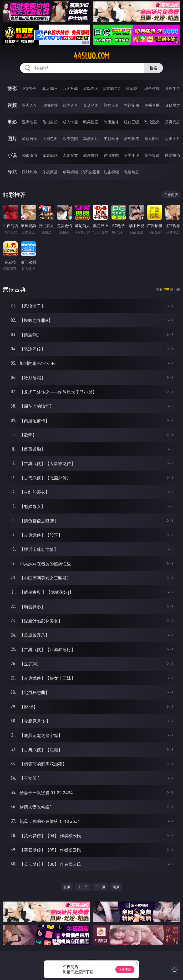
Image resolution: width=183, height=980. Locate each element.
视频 (12, 105)
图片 (12, 138)
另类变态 (173, 122)
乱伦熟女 (152, 122)
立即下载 (125, 969)
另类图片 (173, 139)
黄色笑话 (152, 155)
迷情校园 (111, 155)
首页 (67, 887)
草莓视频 (70, 172)
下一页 (100, 887)
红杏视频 (111, 172)
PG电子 (29, 88)
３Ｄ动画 (91, 105)
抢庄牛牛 (173, 88)
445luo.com (91, 56)
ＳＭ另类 (173, 105)
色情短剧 (132, 172)
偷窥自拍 (30, 139)
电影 (12, 122)
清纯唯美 (132, 139)
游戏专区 (91, 88)
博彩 (12, 88)
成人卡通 (70, 122)
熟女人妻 (111, 105)
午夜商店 (50, 172)
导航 (12, 172)
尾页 (116, 887)
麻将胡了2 (111, 88)
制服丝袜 (111, 122)
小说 (12, 155)
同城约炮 (30, 172)
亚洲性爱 (30, 122)
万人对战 (70, 88)
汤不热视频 (91, 172)
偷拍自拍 (50, 122)
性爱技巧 (173, 155)
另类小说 (132, 155)
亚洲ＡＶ (30, 105)
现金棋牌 (152, 88)
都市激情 (30, 155)
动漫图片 (91, 139)
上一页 (83, 887)
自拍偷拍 (50, 105)
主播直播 (152, 105)
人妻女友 (70, 155)
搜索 (153, 68)
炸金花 (132, 88)
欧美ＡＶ (70, 105)
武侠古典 (91, 155)
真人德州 (50, 88)
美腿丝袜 (111, 139)
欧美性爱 (91, 122)
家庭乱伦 (50, 155)
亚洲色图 (50, 139)
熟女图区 (152, 139)
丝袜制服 (132, 105)
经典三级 (132, 122)
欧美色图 (70, 139)
